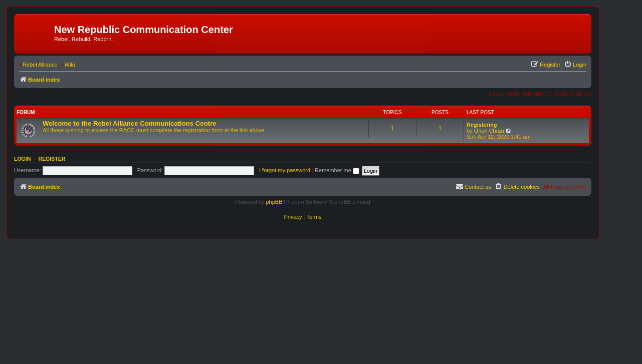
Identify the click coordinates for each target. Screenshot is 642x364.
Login (22, 159)
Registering (482, 125)
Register (52, 159)
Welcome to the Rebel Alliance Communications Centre (130, 123)
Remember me (337, 170)
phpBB (274, 202)
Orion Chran (489, 131)
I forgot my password (285, 170)
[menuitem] (575, 65)
